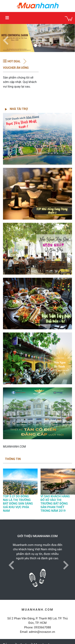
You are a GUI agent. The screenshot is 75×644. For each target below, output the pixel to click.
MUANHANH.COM (14, 447)
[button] (6, 38)
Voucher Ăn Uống (16, 68)
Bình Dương (57, 28)
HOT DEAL (14, 61)
